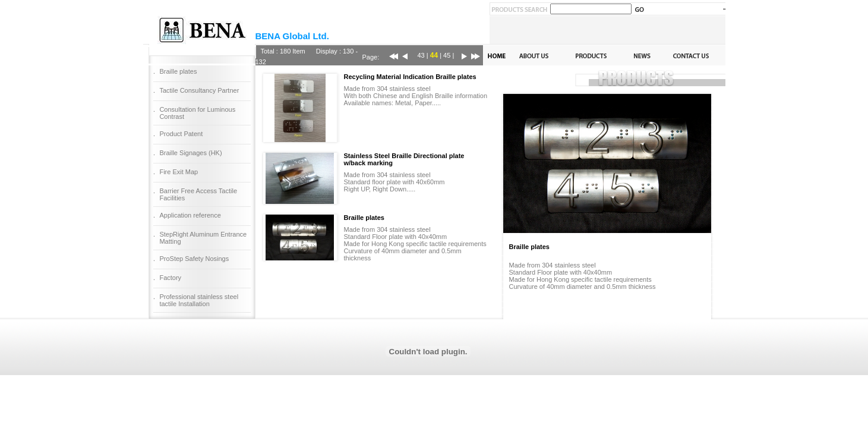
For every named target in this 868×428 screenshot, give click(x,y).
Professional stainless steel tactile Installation (199, 300)
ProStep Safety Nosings (194, 259)
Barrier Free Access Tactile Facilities (198, 194)
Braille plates (178, 71)
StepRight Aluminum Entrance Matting (203, 238)
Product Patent (181, 134)
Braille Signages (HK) (190, 153)
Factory (170, 278)
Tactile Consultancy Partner (199, 90)
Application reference (190, 215)
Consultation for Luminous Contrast (197, 113)
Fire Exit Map (179, 172)
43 (421, 55)
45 (447, 55)
